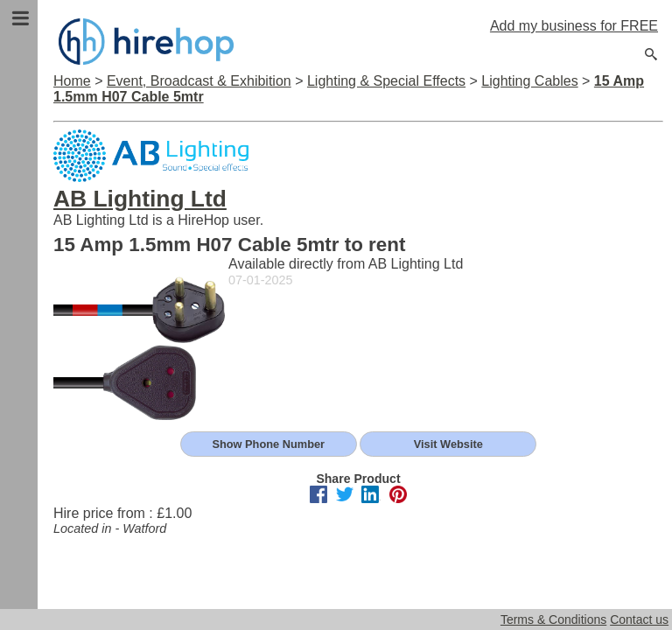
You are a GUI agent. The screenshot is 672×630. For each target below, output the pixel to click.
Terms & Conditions (553, 619)
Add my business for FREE (574, 26)
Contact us (639, 619)
